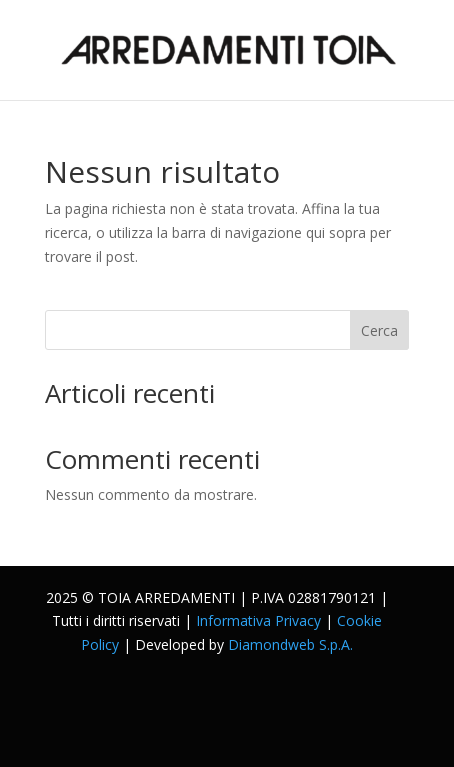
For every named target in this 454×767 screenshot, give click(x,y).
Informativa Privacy (258, 620)
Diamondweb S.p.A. (290, 644)
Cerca (379, 330)
